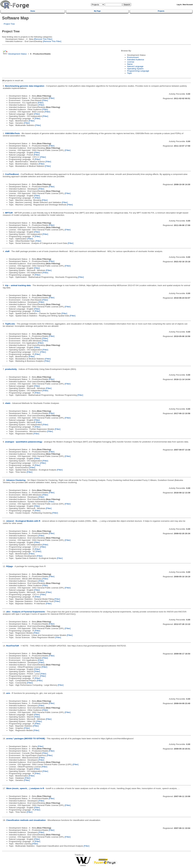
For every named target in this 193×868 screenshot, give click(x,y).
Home (33, 11)
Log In (179, 5)
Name (130, 64)
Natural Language (135, 66)
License (131, 62)
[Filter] (52, 98)
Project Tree (9, 24)
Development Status (17, 54)
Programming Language (138, 71)
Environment (133, 57)
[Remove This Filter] (43, 39)
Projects (161, 11)
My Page (97, 11)
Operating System (135, 69)
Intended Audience (136, 60)
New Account (188, 5)
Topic (130, 73)
